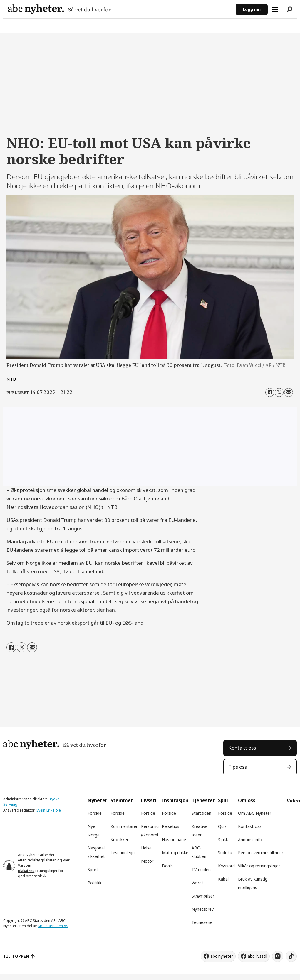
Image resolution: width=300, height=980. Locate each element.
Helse (146, 848)
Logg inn (252, 9)
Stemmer (122, 800)
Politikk (94, 883)
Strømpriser (203, 896)
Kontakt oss (242, 748)
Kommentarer (124, 826)
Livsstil (149, 800)
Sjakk (223, 840)
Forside (95, 813)
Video (293, 801)
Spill (223, 800)
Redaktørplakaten (42, 860)
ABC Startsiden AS (53, 926)
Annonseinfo (250, 840)
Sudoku (225, 852)
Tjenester (203, 800)
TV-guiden (201, 869)
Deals (167, 866)
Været (197, 883)
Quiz (222, 826)
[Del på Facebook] (270, 392)
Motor (147, 861)
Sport (93, 869)
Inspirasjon (175, 800)
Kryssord (226, 866)
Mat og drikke (175, 852)
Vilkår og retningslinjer (259, 866)
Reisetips (171, 826)
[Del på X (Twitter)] (279, 392)
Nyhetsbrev (203, 909)
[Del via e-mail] (289, 392)
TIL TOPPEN (16, 956)
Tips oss (238, 767)
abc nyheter (222, 956)
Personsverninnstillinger (261, 852)
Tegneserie (202, 922)
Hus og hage (174, 840)
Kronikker (119, 840)
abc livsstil (257, 956)
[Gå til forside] (59, 9)
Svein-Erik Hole (49, 810)
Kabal (223, 879)
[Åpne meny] (275, 9)
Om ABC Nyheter (255, 813)
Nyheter (97, 800)
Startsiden (201, 813)
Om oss (247, 800)
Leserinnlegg (123, 852)
